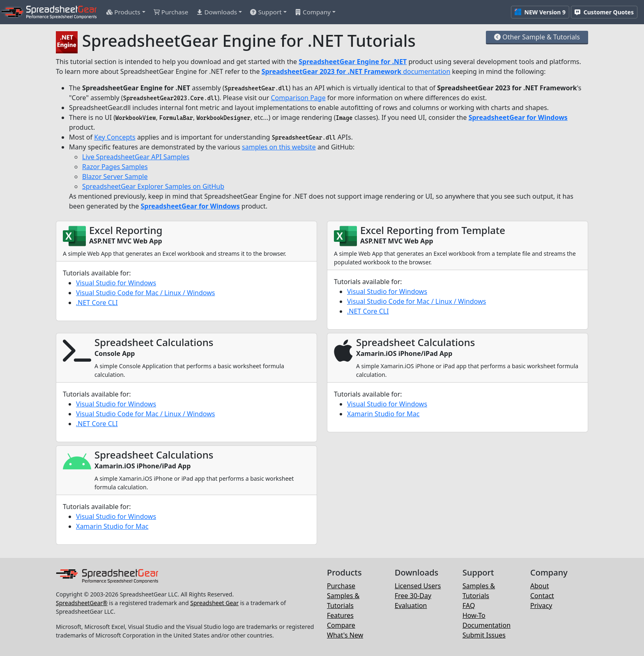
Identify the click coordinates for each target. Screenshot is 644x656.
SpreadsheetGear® (82, 603)
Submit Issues (484, 635)
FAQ (469, 606)
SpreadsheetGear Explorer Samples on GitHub (153, 186)
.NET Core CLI (97, 303)
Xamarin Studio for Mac (383, 414)
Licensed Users (418, 586)
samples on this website (279, 147)
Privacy (541, 606)
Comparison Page (298, 98)
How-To (474, 615)
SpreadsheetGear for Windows (518, 117)
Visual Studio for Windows (116, 283)
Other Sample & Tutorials (537, 37)
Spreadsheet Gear (214, 603)
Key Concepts (115, 137)
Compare (341, 625)
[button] (126, 12)
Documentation (486, 625)
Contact (542, 596)
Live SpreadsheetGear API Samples (136, 157)
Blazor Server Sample (115, 177)
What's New (345, 635)
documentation (356, 71)
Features (340, 615)
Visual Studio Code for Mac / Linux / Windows (145, 293)
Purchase (341, 586)
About (539, 586)
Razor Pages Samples (115, 167)
